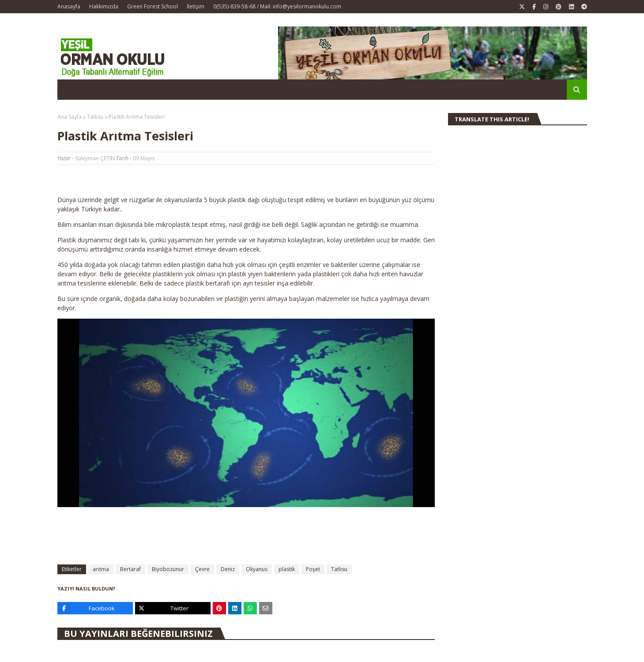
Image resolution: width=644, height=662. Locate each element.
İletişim (196, 6)
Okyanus (257, 569)
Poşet (313, 569)
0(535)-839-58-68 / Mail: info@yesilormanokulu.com (277, 6)
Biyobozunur (168, 569)
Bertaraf (130, 569)
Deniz (228, 569)
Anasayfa (69, 6)
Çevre (202, 569)
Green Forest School (153, 6)
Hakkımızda (104, 6)
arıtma (101, 569)
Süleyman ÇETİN (95, 158)
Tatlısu (95, 117)
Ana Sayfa (70, 117)
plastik (287, 569)
